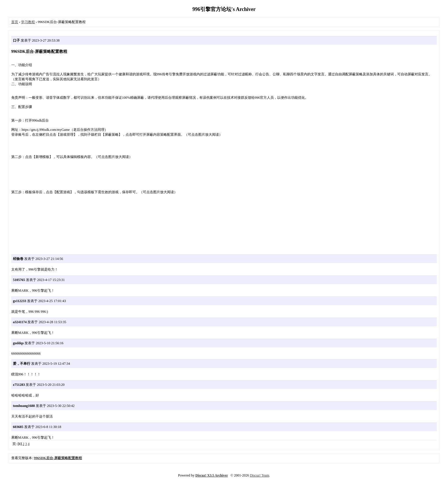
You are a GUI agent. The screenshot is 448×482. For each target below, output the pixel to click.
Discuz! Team (259, 475)
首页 (15, 22)
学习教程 (28, 22)
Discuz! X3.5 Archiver (212, 475)
